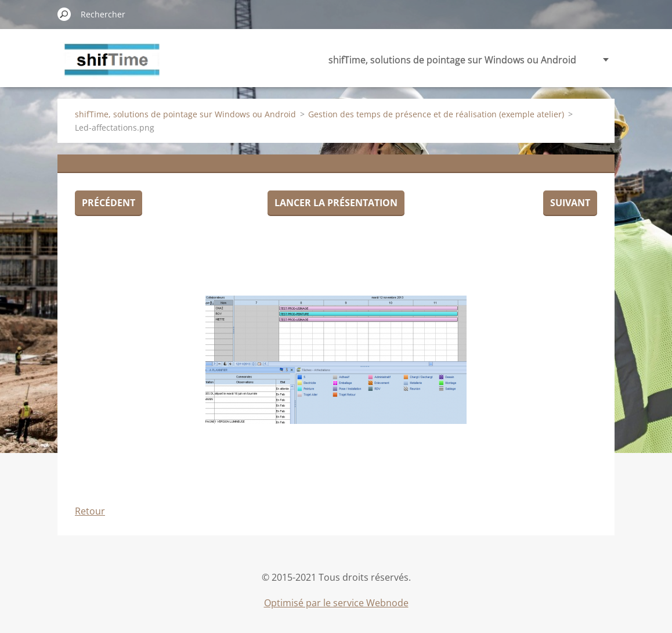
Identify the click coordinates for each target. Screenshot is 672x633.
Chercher (64, 14)
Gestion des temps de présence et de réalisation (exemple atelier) (436, 114)
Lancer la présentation (336, 203)
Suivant (570, 203)
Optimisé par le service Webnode (336, 603)
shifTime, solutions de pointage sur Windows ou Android (452, 60)
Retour (90, 511)
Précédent (109, 203)
